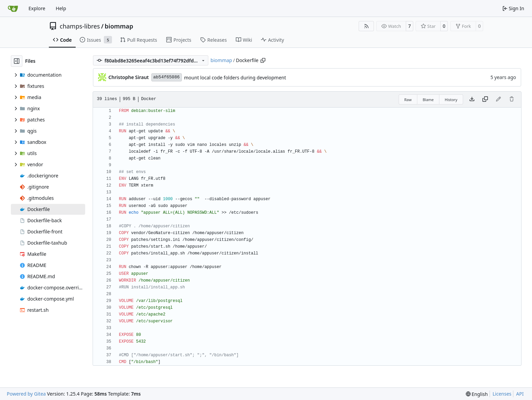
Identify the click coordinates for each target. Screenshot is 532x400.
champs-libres (80, 26)
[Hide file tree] (17, 61)
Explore (37, 8)
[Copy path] (263, 60)
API (520, 394)
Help (61, 8)
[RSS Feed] (366, 26)
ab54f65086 (167, 77)
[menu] (477, 394)
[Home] (13, 8)
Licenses (502, 394)
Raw (408, 100)
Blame (428, 100)
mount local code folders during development (235, 78)
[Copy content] (485, 99)
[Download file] (472, 99)
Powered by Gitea (26, 394)
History (451, 100)
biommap (119, 26)
